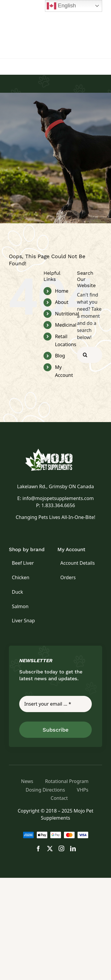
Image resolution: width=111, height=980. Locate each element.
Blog (60, 356)
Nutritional (67, 314)
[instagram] (61, 848)
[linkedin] (73, 848)
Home (62, 291)
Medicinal (66, 325)
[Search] (85, 355)
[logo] (56, 451)
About (62, 302)
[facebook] (38, 848)
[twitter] (50, 848)
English (61, 6)
